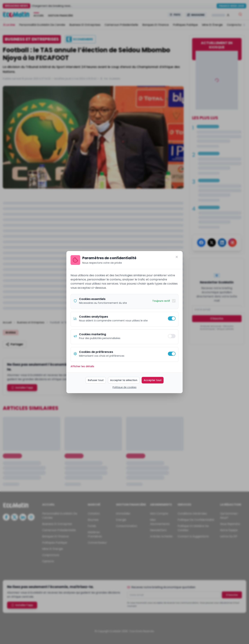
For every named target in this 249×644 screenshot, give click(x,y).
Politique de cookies (124, 387)
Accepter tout (153, 380)
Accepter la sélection (124, 380)
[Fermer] (177, 257)
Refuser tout (96, 380)
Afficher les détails (82, 366)
